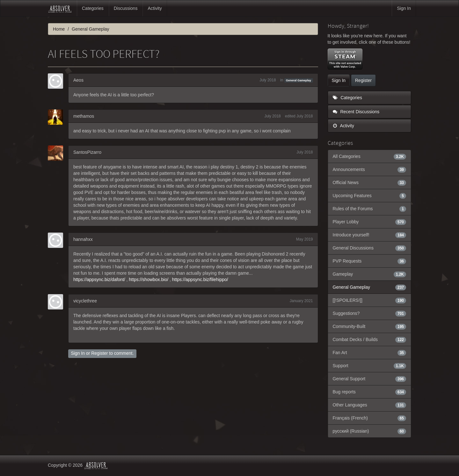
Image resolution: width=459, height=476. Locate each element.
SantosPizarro (87, 152)
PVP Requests (370, 261)
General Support (370, 379)
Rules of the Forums (370, 209)
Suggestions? (370, 313)
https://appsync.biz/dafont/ (99, 279)
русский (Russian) (370, 431)
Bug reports (370, 392)
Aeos (78, 80)
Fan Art (370, 353)
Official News (370, 182)
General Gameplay (299, 80)
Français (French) (370, 418)
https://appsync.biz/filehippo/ (200, 279)
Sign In (404, 8)
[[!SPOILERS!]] (370, 300)
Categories (93, 8)
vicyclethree (85, 301)
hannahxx (83, 239)
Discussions (126, 8)
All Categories (370, 156)
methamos (84, 116)
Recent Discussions (356, 112)
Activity (155, 8)
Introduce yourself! (370, 235)
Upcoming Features (370, 196)
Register (99, 353)
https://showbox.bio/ (149, 279)
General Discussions (370, 248)
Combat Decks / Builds (370, 339)
